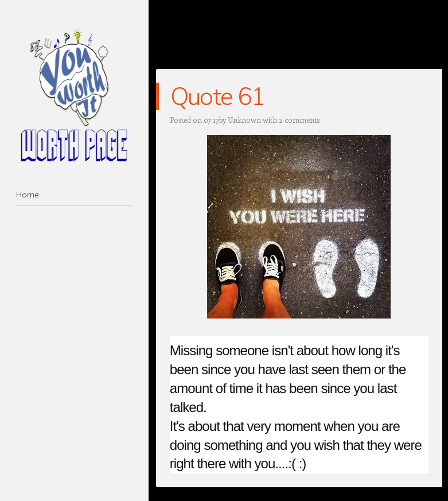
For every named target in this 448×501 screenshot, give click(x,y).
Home (28, 195)
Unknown (245, 120)
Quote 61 (218, 96)
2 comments (299, 120)
